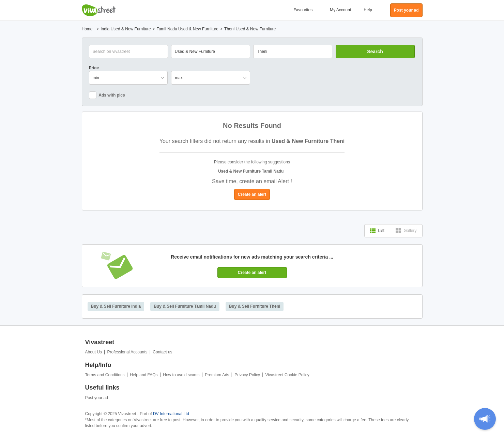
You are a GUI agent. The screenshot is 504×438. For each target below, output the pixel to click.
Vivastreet (99, 10)
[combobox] (293, 52)
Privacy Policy (247, 375)
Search (375, 52)
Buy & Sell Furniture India (116, 306)
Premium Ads (217, 375)
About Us (94, 352)
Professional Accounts (127, 352)
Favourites (303, 10)
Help (368, 10)
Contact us (162, 352)
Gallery (406, 231)
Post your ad (97, 398)
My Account (340, 10)
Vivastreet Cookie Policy (287, 375)
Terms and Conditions (105, 375)
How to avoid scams (181, 375)
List (377, 231)
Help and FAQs (144, 375)
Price (94, 68)
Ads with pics (107, 95)
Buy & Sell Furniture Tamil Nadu (185, 306)
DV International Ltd (171, 414)
